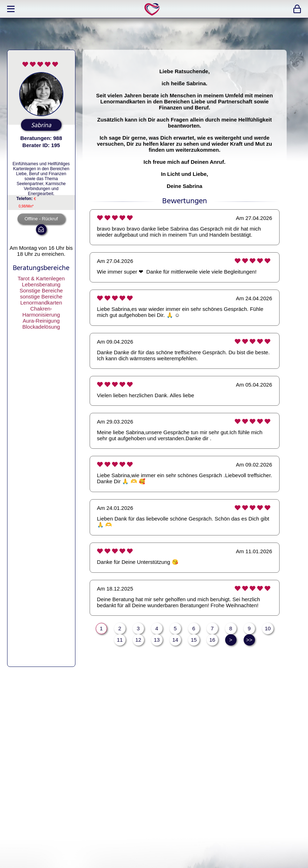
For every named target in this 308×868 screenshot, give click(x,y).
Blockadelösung (41, 327)
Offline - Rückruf (41, 219)
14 (175, 640)
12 (138, 640)
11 (120, 640)
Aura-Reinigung (41, 321)
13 (157, 640)
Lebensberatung (41, 284)
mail (41, 230)
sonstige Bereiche (41, 296)
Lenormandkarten (41, 303)
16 (212, 640)
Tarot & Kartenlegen (41, 278)
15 (194, 640)
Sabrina (41, 125)
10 (268, 628)
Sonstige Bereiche (41, 290)
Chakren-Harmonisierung (41, 312)
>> (249, 640)
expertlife (153, 9)
